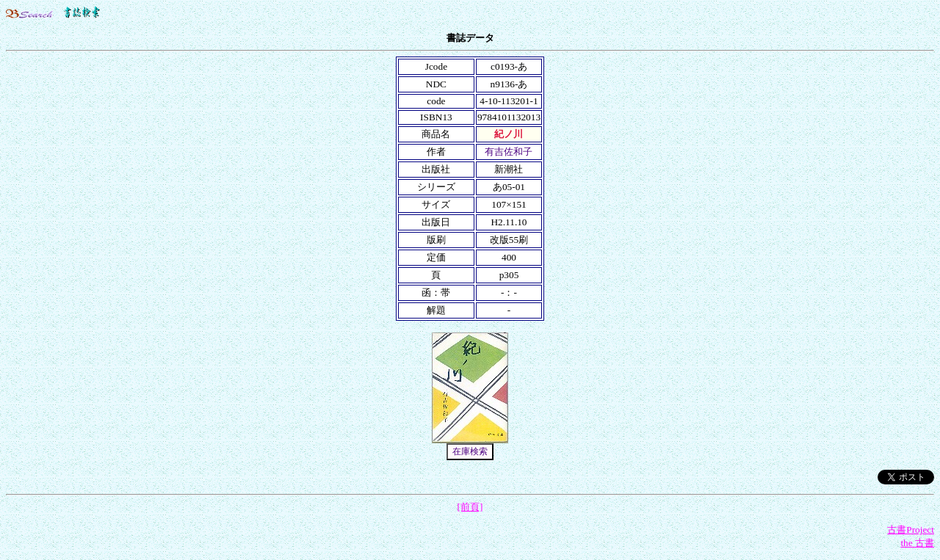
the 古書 (917, 543)
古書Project (911, 530)
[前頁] (470, 507)
